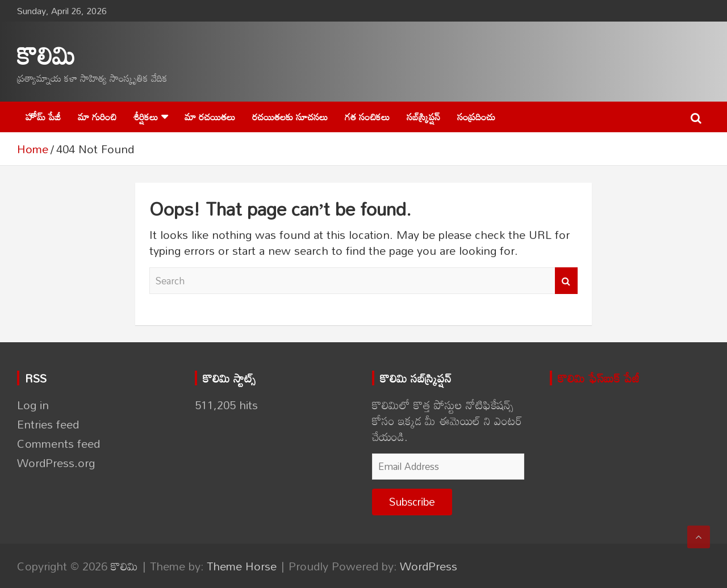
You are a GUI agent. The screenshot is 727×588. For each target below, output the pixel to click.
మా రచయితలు (210, 117)
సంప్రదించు (476, 117)
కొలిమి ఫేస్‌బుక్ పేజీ (599, 378)
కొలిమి (46, 55)
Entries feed (48, 424)
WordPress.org (56, 463)
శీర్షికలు (146, 117)
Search (566, 281)
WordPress (429, 566)
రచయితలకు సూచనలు (290, 117)
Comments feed (59, 443)
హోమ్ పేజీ (43, 117)
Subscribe (412, 501)
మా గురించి (97, 117)
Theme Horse (242, 566)
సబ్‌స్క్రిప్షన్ (423, 117)
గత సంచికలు (367, 117)
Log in (33, 405)
